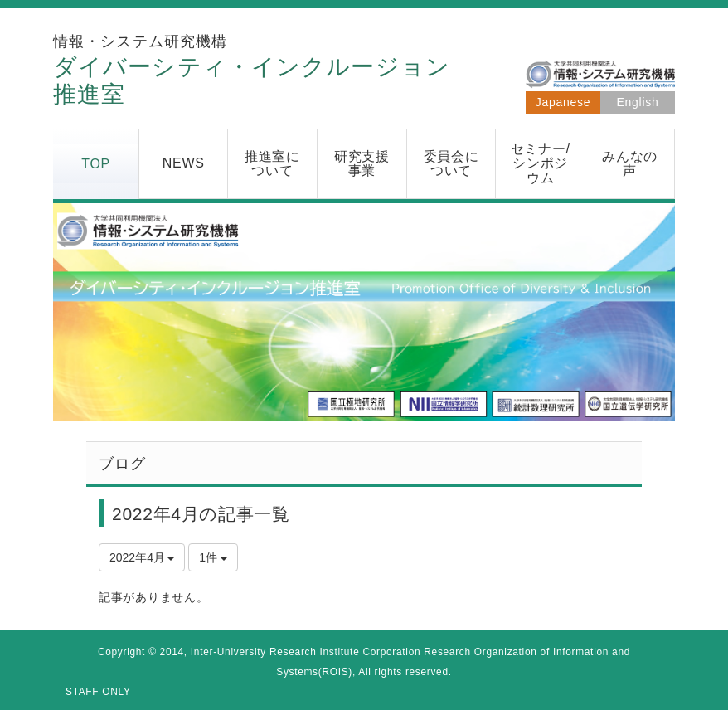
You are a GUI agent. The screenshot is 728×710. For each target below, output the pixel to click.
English (638, 102)
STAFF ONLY (98, 692)
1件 (213, 557)
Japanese (563, 102)
